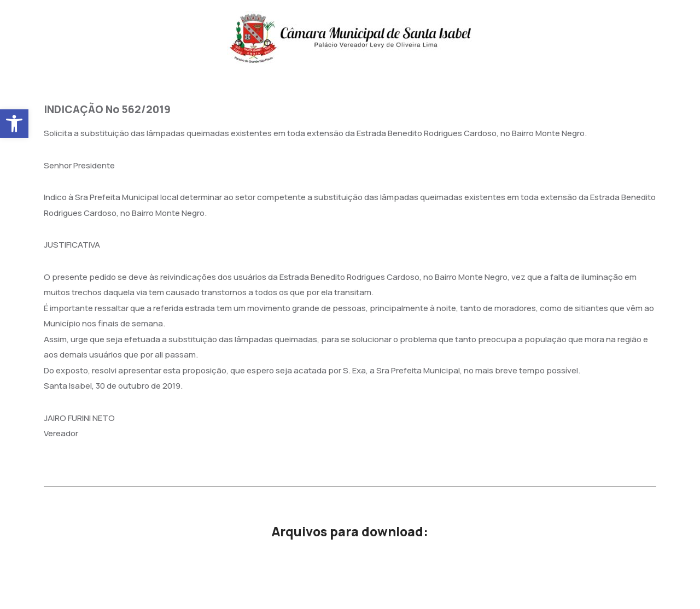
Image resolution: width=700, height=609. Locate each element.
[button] (14, 124)
